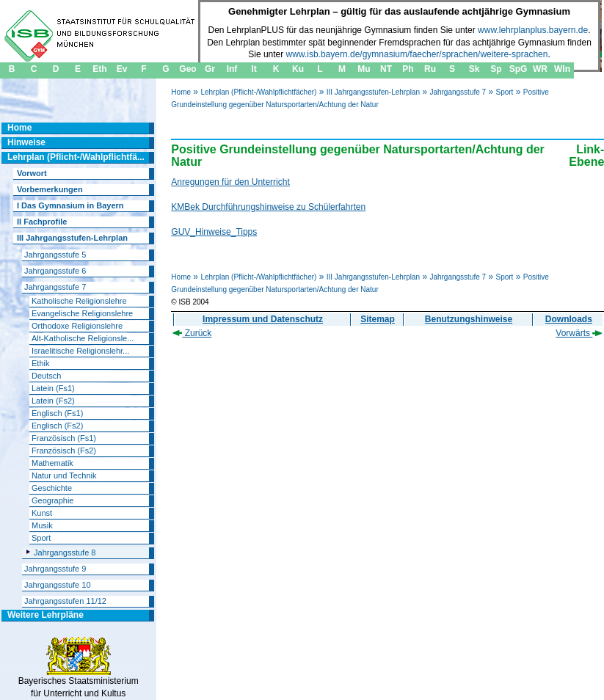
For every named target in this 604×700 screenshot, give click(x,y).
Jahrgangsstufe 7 (458, 92)
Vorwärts (579, 333)
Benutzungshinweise (469, 319)
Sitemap (378, 319)
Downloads (569, 319)
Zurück (192, 333)
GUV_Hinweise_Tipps (214, 232)
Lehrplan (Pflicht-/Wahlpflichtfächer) (258, 92)
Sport (504, 92)
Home (181, 92)
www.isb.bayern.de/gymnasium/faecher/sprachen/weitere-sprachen (417, 54)
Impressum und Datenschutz (263, 319)
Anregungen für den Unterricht (230, 182)
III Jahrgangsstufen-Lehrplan (373, 92)
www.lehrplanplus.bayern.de (533, 30)
